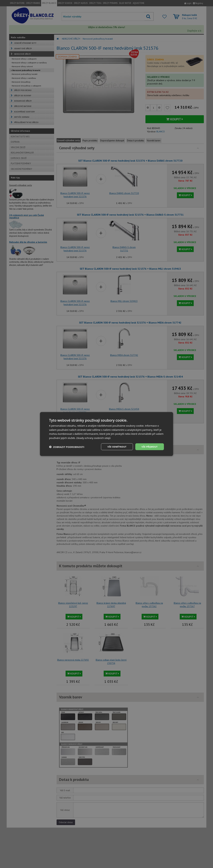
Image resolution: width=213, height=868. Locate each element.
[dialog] (106, 434)
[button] (67, 447)
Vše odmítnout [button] (115, 447)
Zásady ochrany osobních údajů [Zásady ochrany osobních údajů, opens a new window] (95, 438)
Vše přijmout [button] (149, 447)
